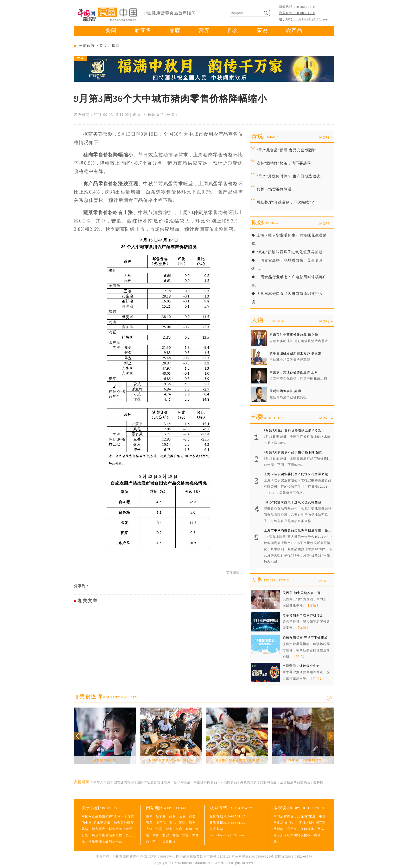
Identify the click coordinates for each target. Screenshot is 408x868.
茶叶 (156, 841)
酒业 (166, 835)
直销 (189, 829)
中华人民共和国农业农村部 (114, 782)
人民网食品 (229, 782)
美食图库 (108, 696)
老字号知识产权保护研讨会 (303, 615)
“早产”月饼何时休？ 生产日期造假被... (290, 176)
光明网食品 (268, 782)
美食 (156, 835)
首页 (103, 46)
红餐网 (318, 782)
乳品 (176, 835)
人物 (268, 320)
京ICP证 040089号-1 (160, 857)
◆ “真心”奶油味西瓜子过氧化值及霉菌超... (289, 252)
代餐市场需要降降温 (274, 189)
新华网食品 (182, 782)
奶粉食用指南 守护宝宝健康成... (307, 638)
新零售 (143, 30)
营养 (204, 30)
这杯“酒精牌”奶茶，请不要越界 (284, 163)
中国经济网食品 (205, 782)
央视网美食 (249, 782)
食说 (266, 136)
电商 (179, 829)
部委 (233, 30)
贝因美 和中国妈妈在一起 (302, 593)
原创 (266, 222)
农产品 (294, 30)
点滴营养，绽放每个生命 (301, 666)
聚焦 (116, 46)
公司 (159, 829)
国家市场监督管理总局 (154, 782)
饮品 (186, 835)
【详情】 (313, 605)
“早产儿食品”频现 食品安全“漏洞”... (288, 150)
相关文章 (88, 601)
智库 (149, 823)
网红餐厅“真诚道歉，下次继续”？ (286, 202)
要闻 (111, 30)
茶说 (262, 30)
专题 (270, 579)
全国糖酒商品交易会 (295, 782)
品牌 (175, 30)
